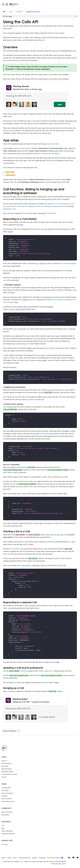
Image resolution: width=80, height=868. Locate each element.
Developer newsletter (8, 834)
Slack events (5, 815)
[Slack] (4, 750)
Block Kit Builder (7, 769)
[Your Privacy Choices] (55, 858)
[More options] (19, 731)
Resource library (7, 799)
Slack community (7, 812)
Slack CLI (4, 761)
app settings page (57, 535)
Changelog (42, 858)
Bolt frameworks (7, 763)
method (17, 671)
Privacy (9, 858)
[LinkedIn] (69, 858)
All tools (4, 777)
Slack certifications (7, 793)
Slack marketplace (7, 831)
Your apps (5, 844)
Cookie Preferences (24, 858)
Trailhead (4, 796)
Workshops (5, 791)
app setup (9, 131)
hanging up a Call (9, 209)
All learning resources (8, 801)
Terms (15, 858)
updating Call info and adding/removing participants (47, 206)
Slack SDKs (5, 766)
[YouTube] (77, 858)
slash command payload (67, 263)
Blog (3, 828)
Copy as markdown (10, 731)
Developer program (8, 772)
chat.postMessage (46, 434)
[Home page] (4, 12)
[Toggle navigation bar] (3, 4)
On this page (7, 16)
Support (35, 858)
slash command (53, 144)
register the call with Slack (57, 300)
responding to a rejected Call (17, 206)
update (30, 399)
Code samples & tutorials (9, 774)
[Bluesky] (73, 858)
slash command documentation (48, 153)
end (37, 399)
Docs (3, 825)
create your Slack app (21, 148)
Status (4, 858)
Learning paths (6, 788)
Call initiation (52, 213)
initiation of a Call (53, 204)
